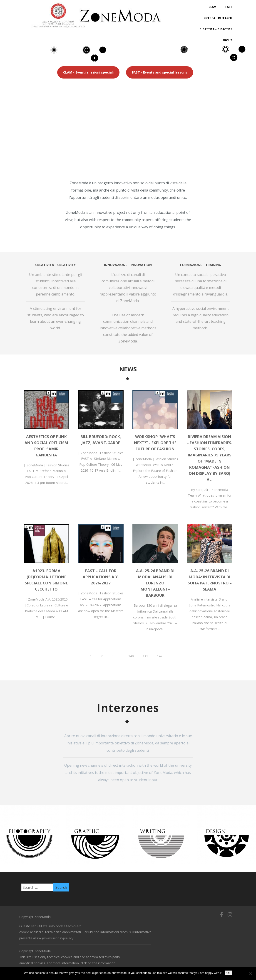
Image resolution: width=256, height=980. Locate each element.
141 (145, 656)
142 (160, 656)
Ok (228, 973)
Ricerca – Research (218, 18)
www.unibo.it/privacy (58, 938)
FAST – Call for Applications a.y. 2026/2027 (101, 577)
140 (131, 656)
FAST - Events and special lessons (160, 72)
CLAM (212, 7)
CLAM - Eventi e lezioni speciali (88, 72)
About (227, 40)
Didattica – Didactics (216, 29)
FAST (229, 7)
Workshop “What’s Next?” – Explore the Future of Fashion (155, 443)
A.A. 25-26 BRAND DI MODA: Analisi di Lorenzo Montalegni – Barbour (155, 583)
